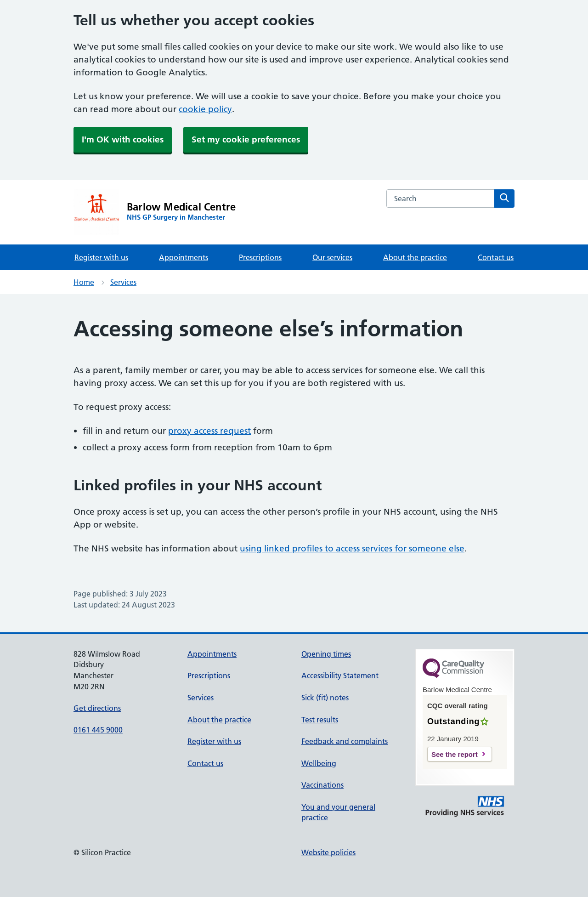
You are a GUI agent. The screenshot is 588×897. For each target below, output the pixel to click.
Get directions (97, 708)
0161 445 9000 (98, 730)
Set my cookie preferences (246, 139)
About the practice (415, 257)
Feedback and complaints (345, 741)
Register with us (101, 257)
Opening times (326, 654)
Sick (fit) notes (325, 698)
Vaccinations (322, 785)
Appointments (184, 257)
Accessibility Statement (340, 676)
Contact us (496, 257)
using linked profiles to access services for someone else (352, 548)
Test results (320, 720)
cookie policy (205, 109)
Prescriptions (260, 257)
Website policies (328, 852)
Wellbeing (319, 763)
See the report (455, 754)
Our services (332, 257)
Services (123, 282)
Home (84, 282)
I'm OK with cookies (123, 139)
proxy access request (209, 431)
